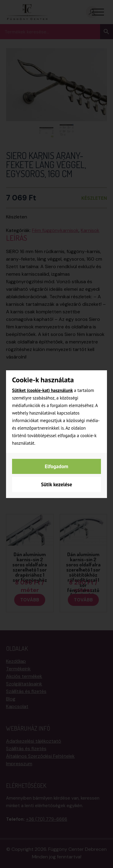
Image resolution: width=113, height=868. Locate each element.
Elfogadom (57, 466)
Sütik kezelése (56, 484)
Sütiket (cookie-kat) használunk (42, 390)
